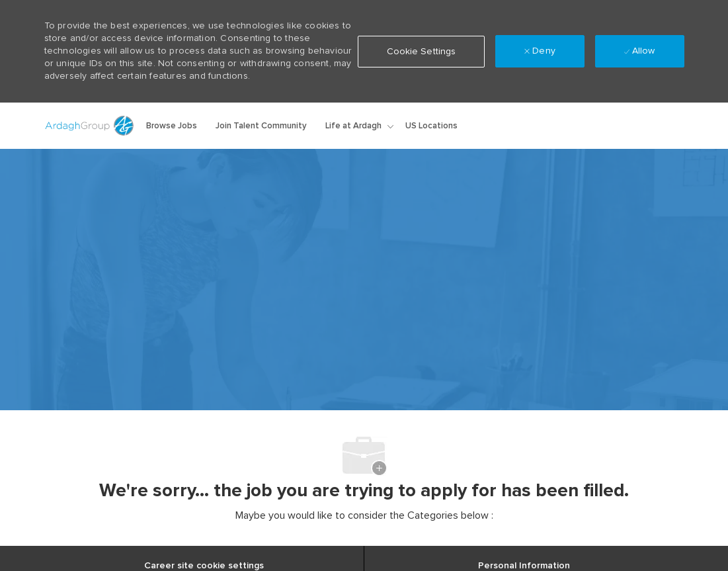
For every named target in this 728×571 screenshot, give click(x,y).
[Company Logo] (91, 125)
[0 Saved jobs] (644, 126)
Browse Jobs (172, 126)
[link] (540, 126)
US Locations (431, 126)
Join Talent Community (261, 126)
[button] (584, 126)
